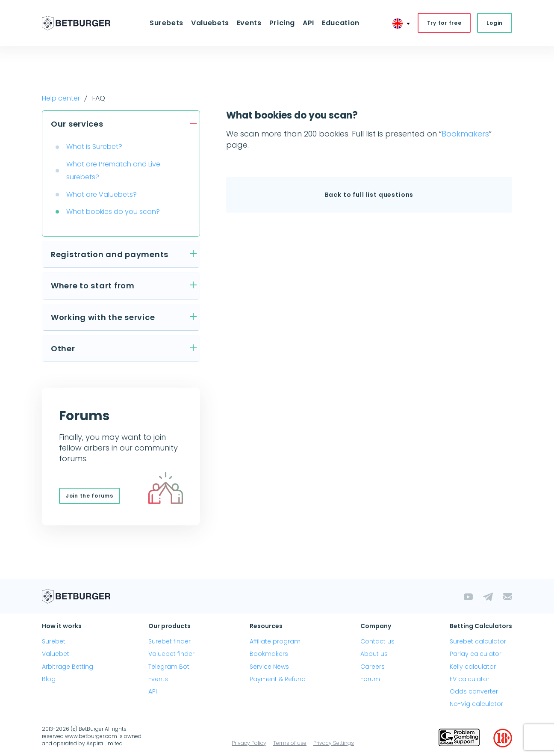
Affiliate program (275, 641)
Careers (373, 667)
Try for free (444, 23)
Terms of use (290, 743)
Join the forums (90, 496)
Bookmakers (465, 134)
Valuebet (56, 654)
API (308, 23)
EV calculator (470, 679)
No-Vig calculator (476, 704)
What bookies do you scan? (113, 212)
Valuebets (210, 23)
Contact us (377, 641)
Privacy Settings (334, 743)
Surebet (54, 641)
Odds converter (474, 691)
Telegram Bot (169, 667)
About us (374, 654)
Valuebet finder (171, 654)
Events (249, 23)
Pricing (282, 23)
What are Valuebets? (102, 194)
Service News (269, 667)
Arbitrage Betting (68, 667)
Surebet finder (169, 641)
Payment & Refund (278, 679)
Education (341, 23)
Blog (49, 679)
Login (495, 23)
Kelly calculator (473, 667)
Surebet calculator (478, 641)
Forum (370, 679)
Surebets (166, 23)
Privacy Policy (249, 743)
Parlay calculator (476, 654)
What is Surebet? (94, 147)
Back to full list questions (369, 195)
